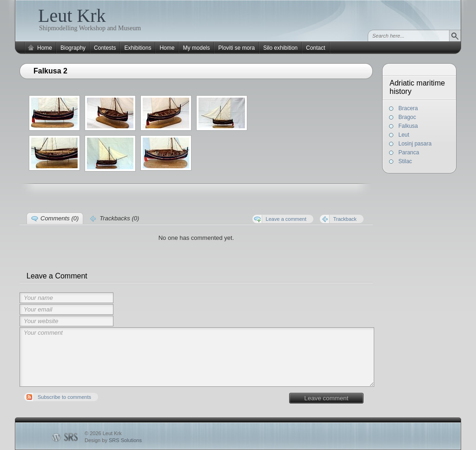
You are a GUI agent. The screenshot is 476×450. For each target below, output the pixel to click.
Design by (113, 440)
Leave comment (327, 398)
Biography (73, 48)
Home (45, 48)
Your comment (197, 357)
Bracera (408, 108)
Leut (404, 135)
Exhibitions (138, 48)
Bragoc (407, 117)
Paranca (409, 152)
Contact (315, 48)
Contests (105, 48)
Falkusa (408, 126)
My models (196, 48)
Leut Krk (72, 16)
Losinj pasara (415, 144)
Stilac (405, 161)
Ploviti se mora (236, 48)
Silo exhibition (280, 48)
